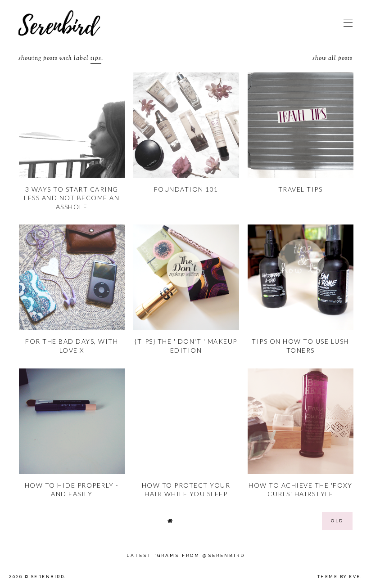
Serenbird (48, 577)
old (337, 521)
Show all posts (333, 59)
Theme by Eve (339, 577)
